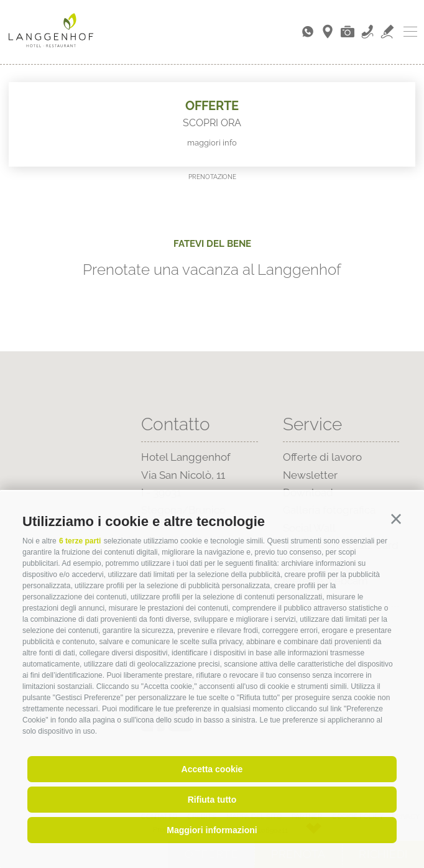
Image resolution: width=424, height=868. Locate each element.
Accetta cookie (212, 769)
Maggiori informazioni (212, 830)
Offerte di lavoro (322, 457)
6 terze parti (80, 541)
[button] (396, 519)
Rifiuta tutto (212, 800)
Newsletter (310, 475)
